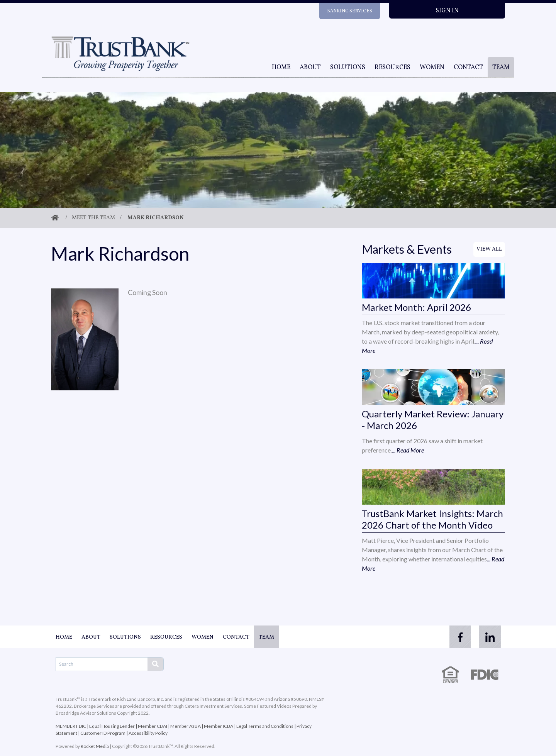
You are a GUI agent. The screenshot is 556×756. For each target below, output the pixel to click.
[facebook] (459, 637)
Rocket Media (95, 746)
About (310, 68)
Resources (392, 68)
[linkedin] (490, 637)
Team (501, 68)
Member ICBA (219, 726)
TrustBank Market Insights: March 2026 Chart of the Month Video (432, 519)
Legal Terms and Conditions (265, 726)
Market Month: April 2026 (416, 307)
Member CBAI (153, 726)
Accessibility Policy (148, 733)
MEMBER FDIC (71, 726)
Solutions (348, 68)
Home (281, 68)
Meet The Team (93, 218)
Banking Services (350, 11)
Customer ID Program (103, 733)
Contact (468, 68)
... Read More (408, 450)
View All (489, 249)
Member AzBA (186, 726)
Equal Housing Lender (112, 726)
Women (432, 68)
